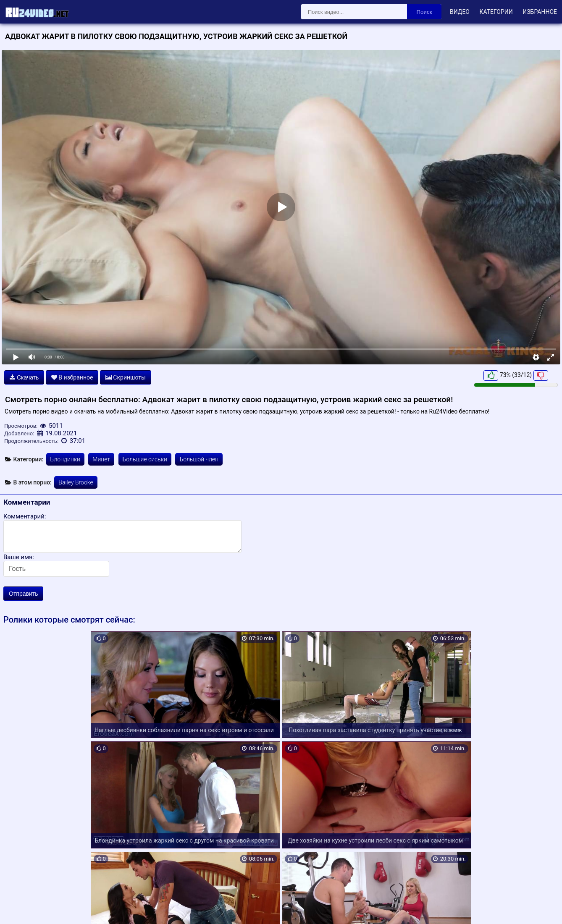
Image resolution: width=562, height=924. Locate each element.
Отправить (23, 594)
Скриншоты (126, 377)
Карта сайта (19, 908)
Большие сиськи (145, 459)
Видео (460, 12)
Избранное (540, 12)
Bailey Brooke (76, 482)
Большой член (199, 459)
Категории (496, 12)
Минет (101, 459)
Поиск (424, 12)
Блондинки (65, 459)
